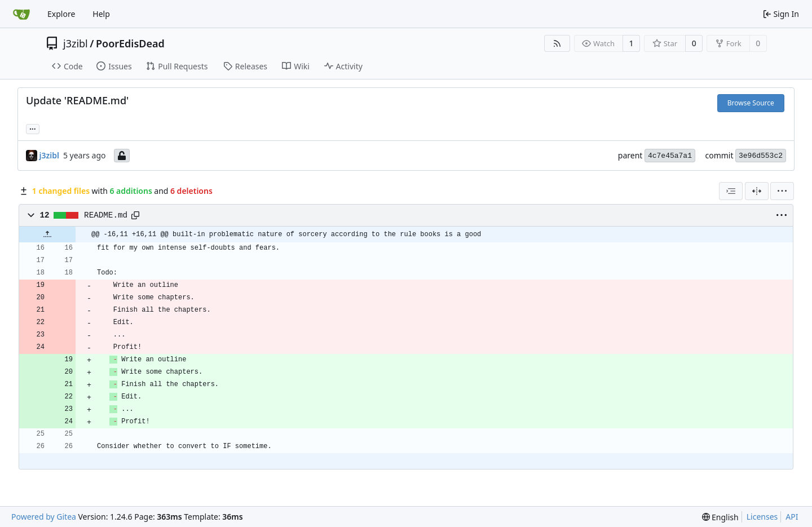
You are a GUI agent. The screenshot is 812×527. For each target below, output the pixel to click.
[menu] (782, 191)
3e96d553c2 (761, 156)
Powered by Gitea (44, 517)
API (792, 517)
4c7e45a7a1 (670, 156)
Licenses (762, 517)
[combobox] (731, 191)
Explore (61, 14)
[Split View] (757, 191)
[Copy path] (135, 215)
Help (101, 14)
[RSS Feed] (557, 43)
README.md (106, 215)
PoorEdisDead (130, 43)
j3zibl (76, 43)
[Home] (21, 14)
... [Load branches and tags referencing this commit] (33, 128)
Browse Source (751, 103)
